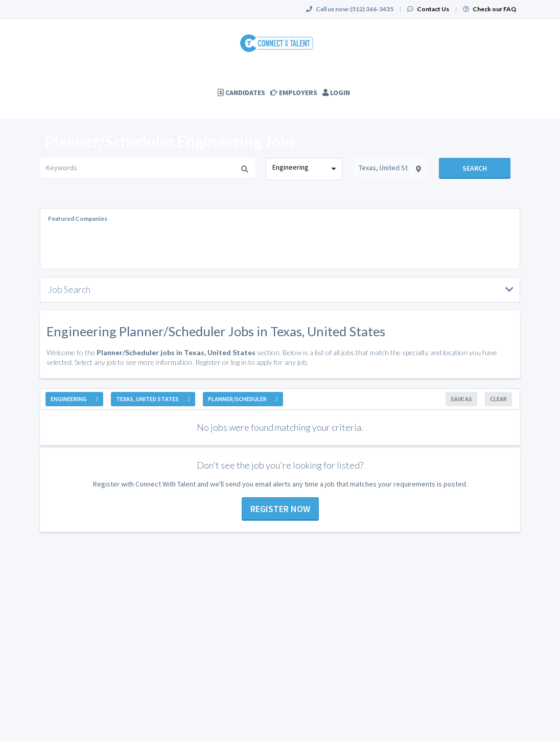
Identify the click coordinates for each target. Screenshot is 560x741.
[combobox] (304, 169)
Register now (280, 509)
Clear (498, 399)
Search (475, 168)
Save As (461, 399)
